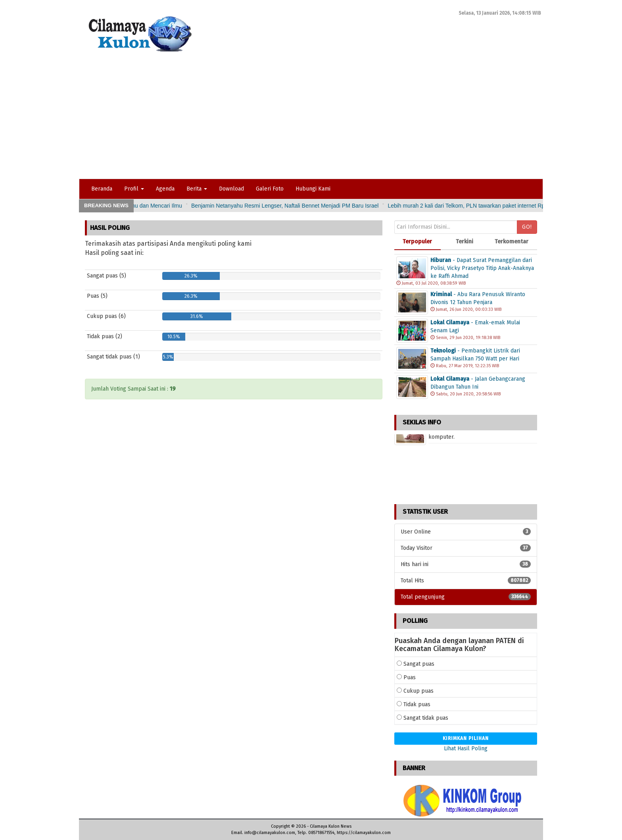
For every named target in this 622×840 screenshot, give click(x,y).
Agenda (165, 189)
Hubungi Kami (313, 189)
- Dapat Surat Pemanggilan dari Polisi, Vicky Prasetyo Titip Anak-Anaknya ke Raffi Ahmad (482, 268)
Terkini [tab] (465, 242)
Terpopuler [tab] (417, 242)
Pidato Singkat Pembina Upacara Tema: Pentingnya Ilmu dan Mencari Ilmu (148, 206)
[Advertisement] (311, 119)
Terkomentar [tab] (512, 242)
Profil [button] (134, 189)
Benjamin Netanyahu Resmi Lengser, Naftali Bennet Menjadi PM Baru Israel (342, 206)
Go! (527, 227)
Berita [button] (197, 189)
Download (231, 189)
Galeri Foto (270, 189)
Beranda (102, 189)
